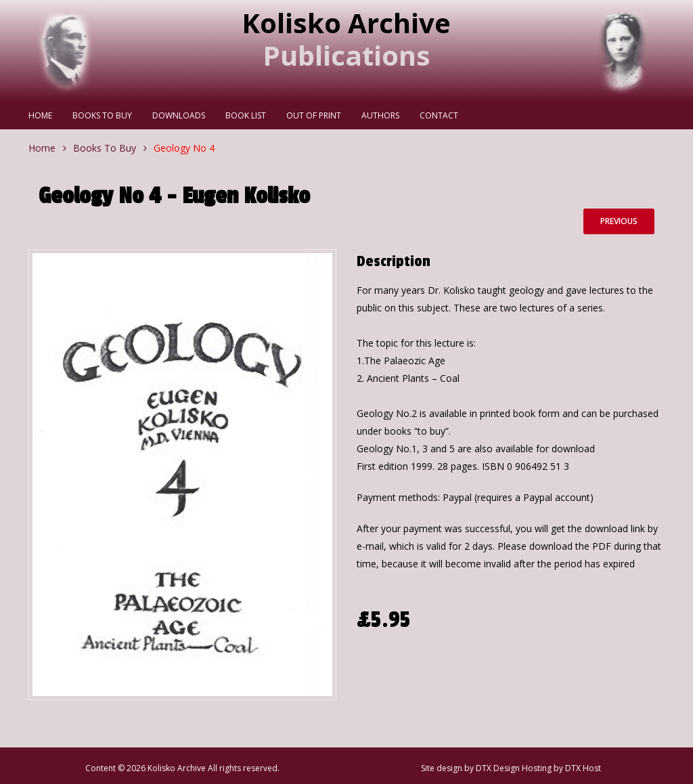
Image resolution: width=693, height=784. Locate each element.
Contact (439, 115)
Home (40, 115)
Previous (619, 221)
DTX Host (583, 768)
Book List (246, 115)
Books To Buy (102, 115)
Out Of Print (314, 115)
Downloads (179, 115)
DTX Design (498, 768)
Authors (380, 115)
